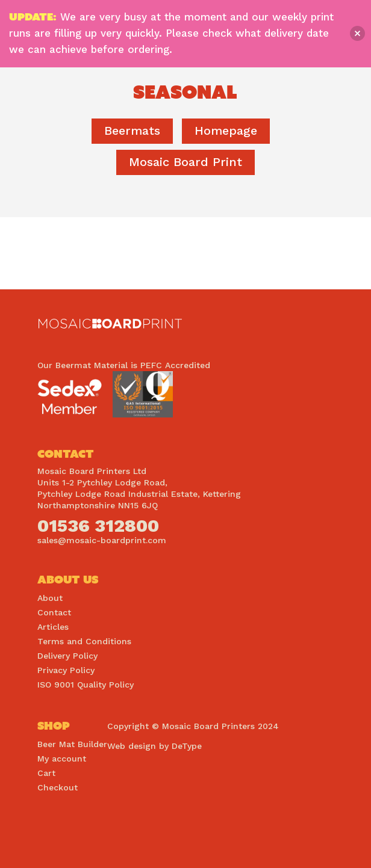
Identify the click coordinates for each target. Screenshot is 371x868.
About (50, 598)
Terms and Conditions (84, 641)
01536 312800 (98, 525)
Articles (53, 627)
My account (62, 759)
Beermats (132, 131)
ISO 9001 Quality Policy (86, 685)
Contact (54, 612)
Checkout (58, 787)
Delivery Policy (67, 656)
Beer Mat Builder (72, 744)
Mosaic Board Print (185, 162)
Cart (46, 773)
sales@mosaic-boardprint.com (102, 540)
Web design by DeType (154, 746)
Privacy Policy (66, 670)
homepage (226, 131)
